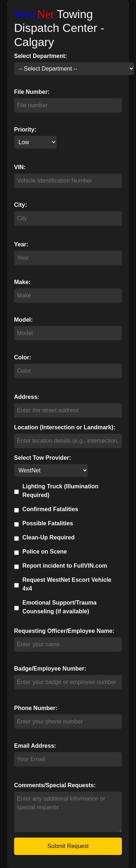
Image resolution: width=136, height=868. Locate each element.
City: (21, 205)
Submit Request (68, 846)
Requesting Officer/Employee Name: (64, 631)
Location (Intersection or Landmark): (65, 427)
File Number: (32, 92)
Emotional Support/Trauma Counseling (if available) (59, 607)
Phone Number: (36, 708)
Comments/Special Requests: (55, 785)
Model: (24, 320)
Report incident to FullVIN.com (65, 566)
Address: (27, 397)
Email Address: (35, 746)
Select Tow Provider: (43, 458)
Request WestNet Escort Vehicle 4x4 (67, 584)
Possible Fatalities (48, 523)
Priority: (25, 130)
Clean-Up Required (49, 537)
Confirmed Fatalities (50, 509)
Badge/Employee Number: (50, 669)
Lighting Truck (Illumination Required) (61, 491)
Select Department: (41, 56)
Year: (21, 244)
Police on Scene (45, 552)
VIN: (20, 167)
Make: (22, 282)
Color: (23, 357)
